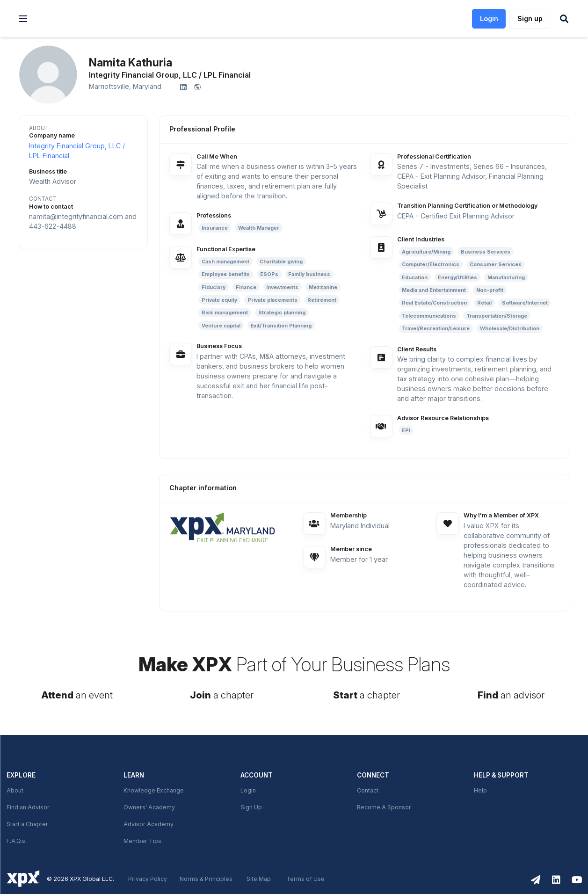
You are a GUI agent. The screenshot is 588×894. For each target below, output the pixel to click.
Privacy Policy (148, 879)
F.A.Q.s (16, 841)
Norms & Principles (206, 879)
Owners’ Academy (149, 807)
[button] (23, 19)
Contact (368, 791)
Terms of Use (305, 879)
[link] (85, 19)
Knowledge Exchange (154, 791)
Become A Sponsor (384, 807)
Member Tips (142, 841)
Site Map (259, 879)
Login (248, 791)
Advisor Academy (149, 824)
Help (480, 791)
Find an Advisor (28, 807)
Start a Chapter (27, 824)
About (15, 791)
